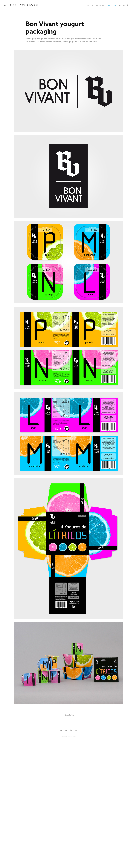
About (90, 5)
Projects (100, 5)
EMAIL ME (112, 5)
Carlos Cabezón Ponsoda (20, 5)
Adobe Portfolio (72, 736)
